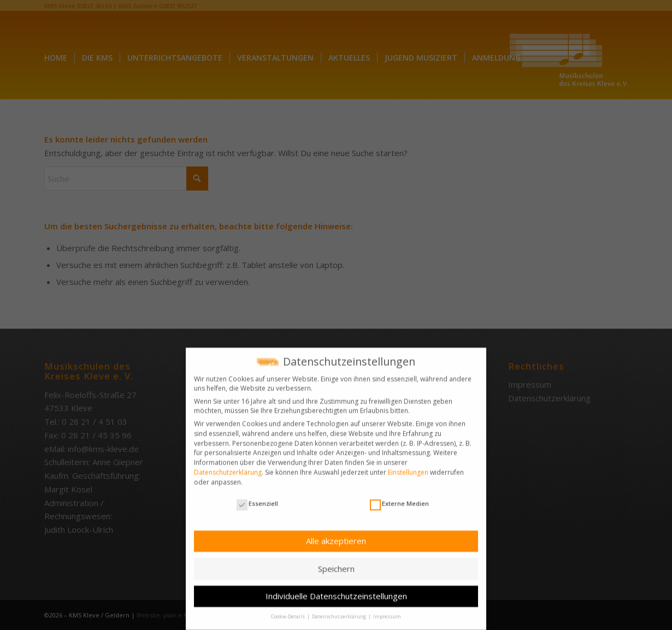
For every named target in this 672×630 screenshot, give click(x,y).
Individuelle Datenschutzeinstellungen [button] (336, 591)
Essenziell (257, 498)
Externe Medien (399, 498)
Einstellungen (408, 466)
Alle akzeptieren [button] (336, 536)
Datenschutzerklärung (228, 466)
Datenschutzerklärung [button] (340, 611)
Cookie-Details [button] (288, 611)
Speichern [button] (336, 563)
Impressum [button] (387, 611)
